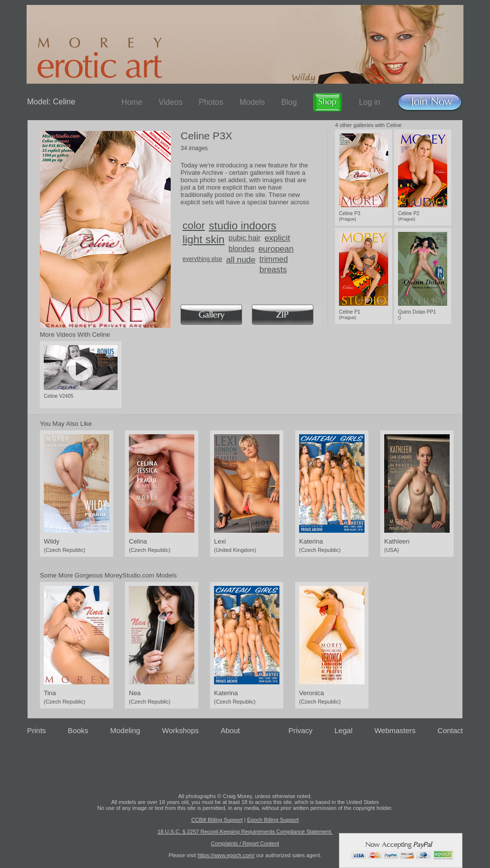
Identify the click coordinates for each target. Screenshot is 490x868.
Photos (211, 102)
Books (78, 730)
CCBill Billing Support (217, 820)
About (230, 730)
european (276, 249)
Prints (36, 730)
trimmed (274, 259)
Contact (450, 730)
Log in (369, 102)
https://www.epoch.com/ (226, 855)
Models (252, 102)
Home (132, 102)
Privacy (300, 730)
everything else (202, 259)
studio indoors (243, 226)
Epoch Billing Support (273, 820)
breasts (273, 270)
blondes (242, 248)
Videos (170, 102)
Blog (289, 102)
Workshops (180, 730)
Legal (344, 730)
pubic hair (245, 238)
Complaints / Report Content (245, 843)
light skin (204, 240)
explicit (277, 238)
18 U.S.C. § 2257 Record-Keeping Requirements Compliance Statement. (245, 832)
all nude (241, 260)
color (194, 225)
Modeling (125, 730)
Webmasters (395, 730)
